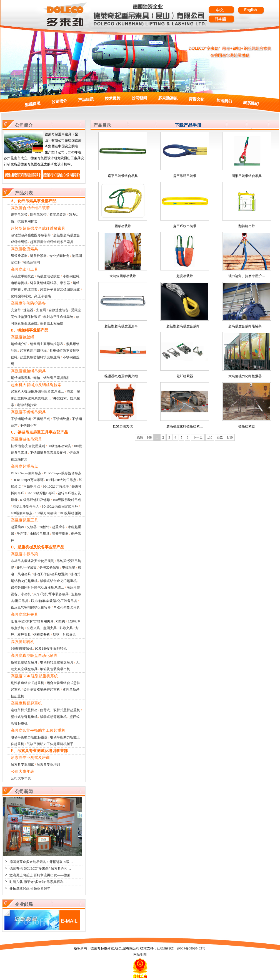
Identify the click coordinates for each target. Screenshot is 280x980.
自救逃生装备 (59, 310)
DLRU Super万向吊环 (28, 480)
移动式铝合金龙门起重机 (58, 581)
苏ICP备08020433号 (191, 948)
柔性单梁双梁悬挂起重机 (42, 690)
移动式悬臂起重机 (53, 717)
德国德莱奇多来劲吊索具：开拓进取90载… (41, 862)
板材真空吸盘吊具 (24, 662)
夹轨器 (32, 527)
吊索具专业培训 (48, 764)
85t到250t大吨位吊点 (61, 480)
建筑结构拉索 (27, 405)
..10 (210, 437)
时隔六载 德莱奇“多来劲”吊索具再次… (38, 882)
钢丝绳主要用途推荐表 (47, 344)
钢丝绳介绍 (19, 344)
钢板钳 (44, 527)
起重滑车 (59, 527)
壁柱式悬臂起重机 (24, 717)
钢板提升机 (42, 635)
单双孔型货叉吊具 (67, 607)
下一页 (198, 437)
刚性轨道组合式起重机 (27, 683)
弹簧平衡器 (60, 534)
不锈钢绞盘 (61, 419)
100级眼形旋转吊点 (67, 500)
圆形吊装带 (38, 215)
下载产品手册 (188, 125)
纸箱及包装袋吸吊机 (55, 669)
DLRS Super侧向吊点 (26, 473)
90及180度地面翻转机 (51, 649)
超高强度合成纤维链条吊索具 (52, 242)
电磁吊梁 (69, 568)
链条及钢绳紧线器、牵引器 (50, 283)
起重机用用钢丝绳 (33, 351)
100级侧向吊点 (22, 513)
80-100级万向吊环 (56, 487)
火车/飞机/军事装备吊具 (51, 594)
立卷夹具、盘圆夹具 (42, 628)
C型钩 (61, 621)
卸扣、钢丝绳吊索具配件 (52, 378)
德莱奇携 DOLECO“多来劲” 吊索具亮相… (40, 868)
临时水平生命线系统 (58, 317)
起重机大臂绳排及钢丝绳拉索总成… (37, 392)
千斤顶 (22, 534)
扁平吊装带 (19, 215)
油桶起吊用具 (39, 534)
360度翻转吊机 (22, 649)
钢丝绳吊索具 (21, 378)
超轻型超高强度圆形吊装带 (31, 235)
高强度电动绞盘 (48, 276)
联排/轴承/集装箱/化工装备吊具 (54, 601)
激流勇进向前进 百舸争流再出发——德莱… (42, 875)
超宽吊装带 (58, 215)
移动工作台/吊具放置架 (50, 574)
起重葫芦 (17, 527)
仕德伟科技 (165, 948)
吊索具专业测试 (22, 764)
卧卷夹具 (66, 628)
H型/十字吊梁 (27, 568)
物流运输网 (32, 262)
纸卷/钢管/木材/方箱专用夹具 (32, 621)
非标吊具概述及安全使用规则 (32, 561)
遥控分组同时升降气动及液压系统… (37, 588)
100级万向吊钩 (46, 513)
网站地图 (140, 954)
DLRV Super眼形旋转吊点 (62, 473)
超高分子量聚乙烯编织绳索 (60, 290)
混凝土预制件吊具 (26, 507)
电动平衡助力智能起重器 (29, 737)
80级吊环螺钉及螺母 (35, 500)
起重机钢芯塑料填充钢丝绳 (40, 357)
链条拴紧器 (38, 256)
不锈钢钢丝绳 (21, 419)
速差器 (28, 310)
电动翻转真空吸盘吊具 (57, 662)
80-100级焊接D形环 (41, 493)
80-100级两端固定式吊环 (60, 507)
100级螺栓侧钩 (70, 513)
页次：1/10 (225, 437)
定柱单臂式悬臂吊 (24, 710)
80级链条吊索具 (59, 446)
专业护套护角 (59, 256)
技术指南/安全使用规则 (28, 446)
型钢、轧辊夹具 (64, 635)
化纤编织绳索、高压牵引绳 (31, 296)
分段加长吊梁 (49, 568)
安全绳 (41, 310)
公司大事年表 (21, 778)
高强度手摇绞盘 (22, 276)
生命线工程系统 (52, 323)
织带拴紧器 (19, 256)
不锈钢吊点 (42, 419)
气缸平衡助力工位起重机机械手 (50, 744)
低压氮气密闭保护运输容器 (31, 607)
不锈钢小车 (28, 426)
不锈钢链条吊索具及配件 (48, 453)
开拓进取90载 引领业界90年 (30, 888)
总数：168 (144, 437)
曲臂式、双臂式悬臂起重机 (60, 710)
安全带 (16, 310)
